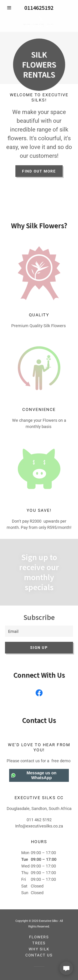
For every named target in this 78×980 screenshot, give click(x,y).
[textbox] (39, 631)
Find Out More (39, 171)
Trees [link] (39, 943)
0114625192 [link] (39, 8)
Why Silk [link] (39, 949)
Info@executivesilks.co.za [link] (39, 826)
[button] (10, 8)
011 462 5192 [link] (39, 820)
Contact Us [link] (39, 955)
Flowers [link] (39, 937)
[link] (39, 21)
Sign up (39, 648)
